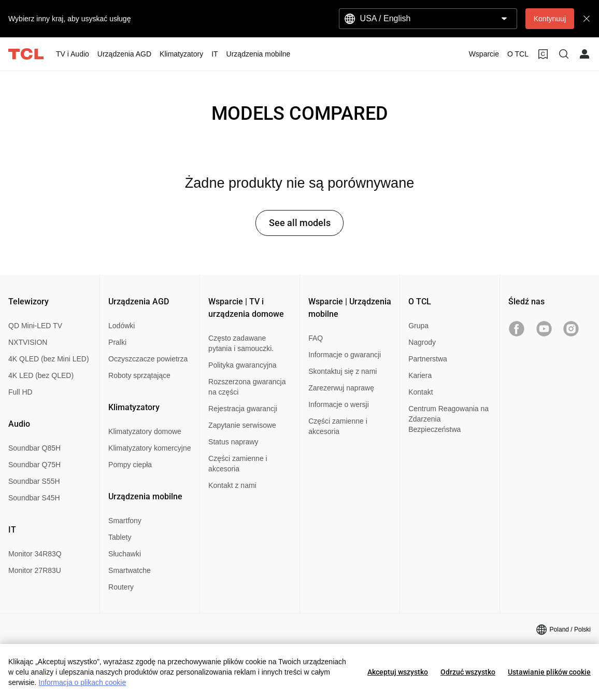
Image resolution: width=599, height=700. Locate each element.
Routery (121, 587)
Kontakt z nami (232, 485)
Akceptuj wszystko (398, 672)
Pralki (117, 342)
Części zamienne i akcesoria (238, 464)
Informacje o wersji (339, 404)
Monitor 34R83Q (35, 554)
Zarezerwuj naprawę (341, 388)
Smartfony (125, 521)
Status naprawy (233, 442)
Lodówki (122, 326)
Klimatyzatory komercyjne (150, 448)
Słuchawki (125, 554)
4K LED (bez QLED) (41, 375)
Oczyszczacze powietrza (148, 359)
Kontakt (420, 392)
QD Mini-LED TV (35, 326)
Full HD (20, 392)
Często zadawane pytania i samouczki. (241, 343)
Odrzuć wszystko (468, 672)
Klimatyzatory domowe (145, 431)
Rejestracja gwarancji (243, 409)
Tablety (120, 537)
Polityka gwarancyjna (243, 365)
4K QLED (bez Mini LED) (49, 359)
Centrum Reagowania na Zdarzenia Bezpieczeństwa (448, 419)
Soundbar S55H (34, 481)
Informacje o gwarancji (345, 355)
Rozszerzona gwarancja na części (247, 387)
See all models (300, 223)
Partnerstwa (428, 359)
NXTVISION (28, 342)
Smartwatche (130, 570)
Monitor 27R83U (35, 570)
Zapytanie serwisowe (242, 425)
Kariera (420, 375)
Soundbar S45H (34, 498)
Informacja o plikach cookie (82, 682)
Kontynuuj (550, 19)
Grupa (418, 326)
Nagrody (422, 342)
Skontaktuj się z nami (343, 371)
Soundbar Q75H (34, 465)
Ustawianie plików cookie (549, 672)
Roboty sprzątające (139, 375)
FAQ (316, 338)
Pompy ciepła (130, 465)
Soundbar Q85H (34, 448)
